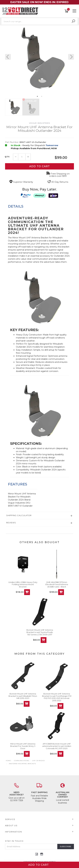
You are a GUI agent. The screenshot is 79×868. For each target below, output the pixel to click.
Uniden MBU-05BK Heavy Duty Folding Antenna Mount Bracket (23, 584)
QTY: (7, 157)
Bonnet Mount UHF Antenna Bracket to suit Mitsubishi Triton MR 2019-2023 (23, 696)
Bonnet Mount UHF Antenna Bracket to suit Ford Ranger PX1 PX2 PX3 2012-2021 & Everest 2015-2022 (57, 697)
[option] (40, 60)
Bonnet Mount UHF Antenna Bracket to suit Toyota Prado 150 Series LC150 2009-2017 (40, 632)
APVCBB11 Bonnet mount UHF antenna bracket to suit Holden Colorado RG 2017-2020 (57, 746)
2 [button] (42, 96)
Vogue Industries (40, 123)
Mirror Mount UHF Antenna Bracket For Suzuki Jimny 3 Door (23, 746)
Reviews (11, 523)
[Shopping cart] (67, 11)
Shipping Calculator (19, 515)
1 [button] (37, 96)
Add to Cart (40, 166)
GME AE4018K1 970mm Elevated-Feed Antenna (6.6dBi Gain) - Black (57, 584)
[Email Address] (31, 847)
